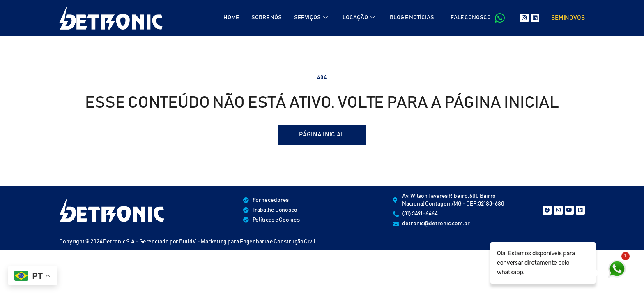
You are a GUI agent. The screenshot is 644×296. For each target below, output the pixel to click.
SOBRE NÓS (267, 18)
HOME (231, 18)
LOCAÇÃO (359, 18)
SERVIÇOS (311, 18)
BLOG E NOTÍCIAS (412, 18)
